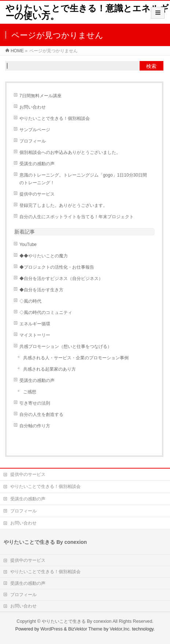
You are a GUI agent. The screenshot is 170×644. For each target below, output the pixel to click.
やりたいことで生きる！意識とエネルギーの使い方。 (87, 12)
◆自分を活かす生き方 (41, 290)
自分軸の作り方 (35, 426)
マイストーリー (35, 335)
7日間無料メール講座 (40, 96)
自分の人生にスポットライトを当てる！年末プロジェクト (77, 217)
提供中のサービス (37, 194)
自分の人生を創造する (41, 414)
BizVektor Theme (85, 629)
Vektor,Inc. (120, 629)
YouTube (28, 245)
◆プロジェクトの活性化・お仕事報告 (57, 267)
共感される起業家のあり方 (49, 369)
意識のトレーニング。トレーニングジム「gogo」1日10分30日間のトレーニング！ (83, 179)
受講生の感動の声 (37, 164)
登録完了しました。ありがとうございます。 (63, 205)
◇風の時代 (30, 301)
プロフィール (33, 141)
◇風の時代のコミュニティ (46, 312)
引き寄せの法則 (35, 403)
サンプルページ (35, 130)
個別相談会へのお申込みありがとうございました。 (70, 152)
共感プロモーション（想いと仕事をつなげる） (66, 346)
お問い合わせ (33, 107)
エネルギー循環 (35, 324)
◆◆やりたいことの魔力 (44, 256)
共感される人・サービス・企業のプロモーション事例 (76, 358)
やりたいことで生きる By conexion (77, 621)
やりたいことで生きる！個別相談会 (55, 118)
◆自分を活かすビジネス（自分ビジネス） (61, 279)
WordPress (51, 629)
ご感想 (30, 392)
